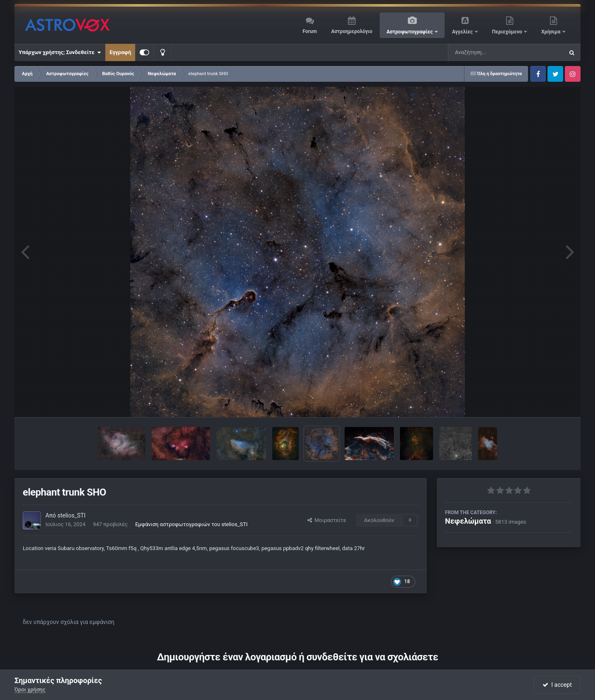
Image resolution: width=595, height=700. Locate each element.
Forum (310, 31)
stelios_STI (71, 515)
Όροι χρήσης (30, 689)
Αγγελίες (463, 32)
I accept (557, 685)
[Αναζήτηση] (489, 52)
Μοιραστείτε (327, 520)
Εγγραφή (120, 52)
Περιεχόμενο (508, 32)
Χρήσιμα (551, 32)
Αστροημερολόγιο (351, 31)
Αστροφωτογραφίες (411, 32)
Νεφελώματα (468, 521)
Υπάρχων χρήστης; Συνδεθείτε (60, 52)
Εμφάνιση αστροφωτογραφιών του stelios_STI (191, 524)
